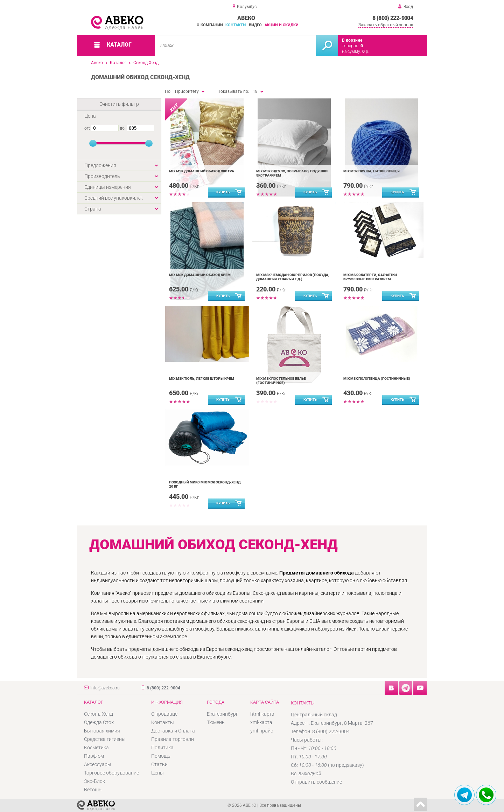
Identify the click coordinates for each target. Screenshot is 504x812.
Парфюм (94, 756)
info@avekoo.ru (105, 688)
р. (366, 51)
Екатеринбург (222, 714)
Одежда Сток (99, 722)
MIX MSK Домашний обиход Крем (200, 275)
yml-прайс (262, 731)
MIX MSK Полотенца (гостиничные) (377, 379)
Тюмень (216, 722)
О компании (210, 25)
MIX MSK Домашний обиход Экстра (202, 171)
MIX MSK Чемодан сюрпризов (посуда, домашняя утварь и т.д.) (293, 277)
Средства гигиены (105, 739)
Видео (255, 25)
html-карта (262, 714)
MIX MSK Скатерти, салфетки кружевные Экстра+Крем (370, 277)
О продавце (164, 714)
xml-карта (261, 722)
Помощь (161, 756)
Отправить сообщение (316, 782)
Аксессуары (98, 764)
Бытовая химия (102, 731)
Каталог (118, 63)
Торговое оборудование (111, 773)
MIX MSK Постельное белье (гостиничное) (281, 381)
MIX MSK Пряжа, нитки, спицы (372, 171)
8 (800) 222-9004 (393, 18)
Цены (157, 773)
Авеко (97, 63)
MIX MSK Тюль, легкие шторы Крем (202, 379)
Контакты (236, 25)
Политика (162, 748)
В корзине (352, 40)
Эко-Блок (94, 781)
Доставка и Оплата (173, 731)
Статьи (159, 764)
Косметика (96, 748)
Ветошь (93, 790)
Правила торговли (173, 739)
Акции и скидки (282, 25)
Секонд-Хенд (146, 63)
